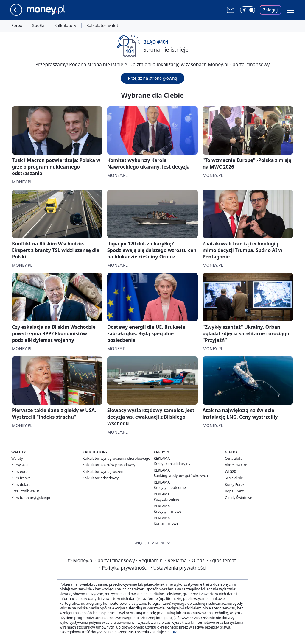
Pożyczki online (166, 499)
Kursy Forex (235, 485)
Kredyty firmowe (168, 511)
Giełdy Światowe (239, 498)
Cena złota (234, 458)
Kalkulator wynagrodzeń (103, 471)
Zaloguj (271, 10)
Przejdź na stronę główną (152, 78)
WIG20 (231, 471)
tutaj (174, 632)
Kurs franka (21, 478)
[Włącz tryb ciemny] (248, 10)
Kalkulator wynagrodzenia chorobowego (116, 458)
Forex (17, 26)
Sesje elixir (234, 478)
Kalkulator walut (102, 26)
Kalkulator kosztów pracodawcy (109, 465)
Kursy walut (21, 465)
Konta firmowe (166, 523)
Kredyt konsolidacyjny (172, 464)
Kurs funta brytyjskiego (31, 498)
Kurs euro (20, 471)
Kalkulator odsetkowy (101, 478)
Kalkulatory (65, 26)
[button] (290, 10)
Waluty (17, 458)
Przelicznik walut (25, 491)
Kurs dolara (21, 485)
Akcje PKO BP (236, 465)
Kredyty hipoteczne (170, 488)
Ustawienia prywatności (178, 568)
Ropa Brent (234, 491)
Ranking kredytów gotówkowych (181, 476)
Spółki (38, 26)
